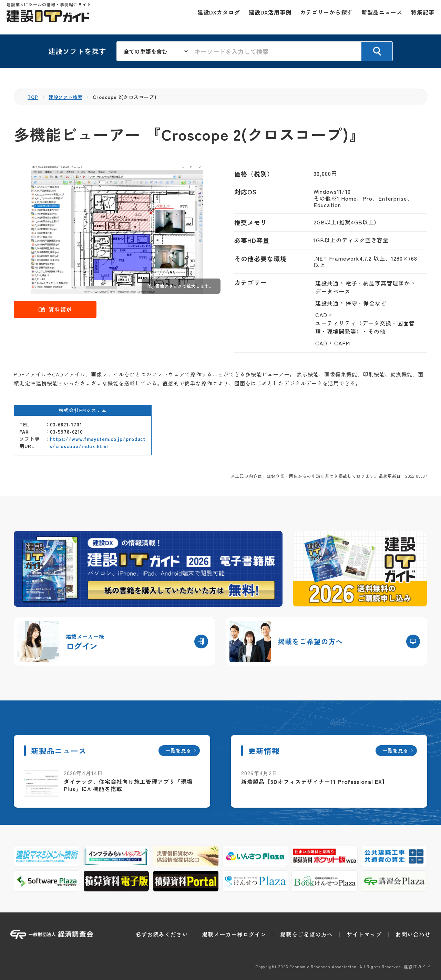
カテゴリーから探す (323, 17)
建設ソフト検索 (67, 97)
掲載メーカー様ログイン (234, 934)
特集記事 (419, 17)
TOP (33, 97)
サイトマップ (364, 934)
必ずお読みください (162, 934)
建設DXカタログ (215, 17)
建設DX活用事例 (266, 17)
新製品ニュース (378, 17)
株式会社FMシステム (83, 410)
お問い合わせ (413, 934)
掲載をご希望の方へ (306, 934)
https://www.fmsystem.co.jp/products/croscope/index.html (98, 442)
